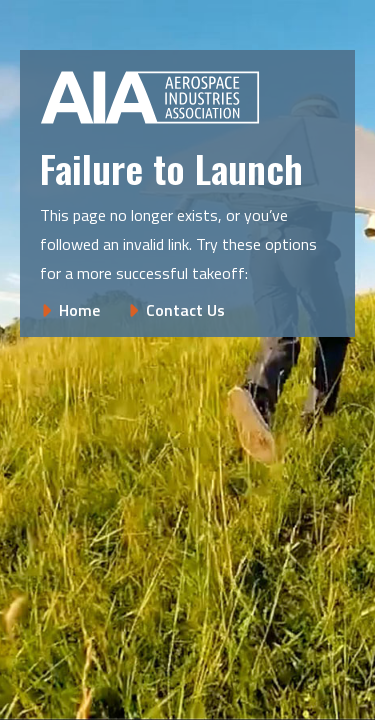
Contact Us (185, 310)
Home (79, 310)
